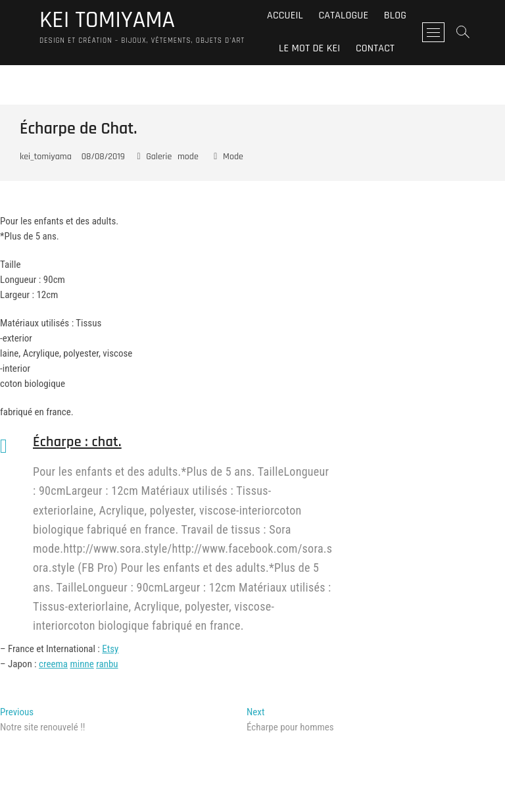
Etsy (110, 649)
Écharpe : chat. (77, 442)
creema (53, 664)
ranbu (107, 664)
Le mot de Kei (309, 48)
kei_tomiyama (46, 157)
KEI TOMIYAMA (107, 20)
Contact (375, 48)
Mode (233, 157)
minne (82, 664)
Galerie (159, 157)
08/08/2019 (103, 157)
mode (188, 157)
